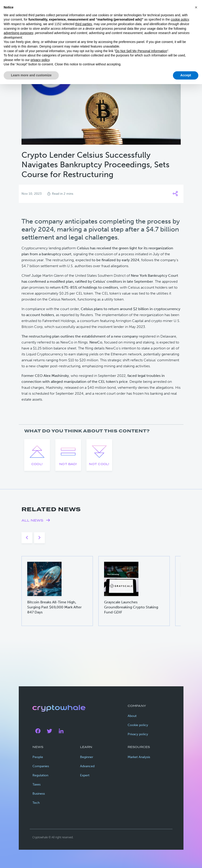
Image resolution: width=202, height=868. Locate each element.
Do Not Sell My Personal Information (141, 51)
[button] (196, 7)
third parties (84, 24)
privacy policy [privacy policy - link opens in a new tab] (40, 60)
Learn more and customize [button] (31, 75)
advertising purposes (18, 33)
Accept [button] (186, 75)
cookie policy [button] (180, 19)
